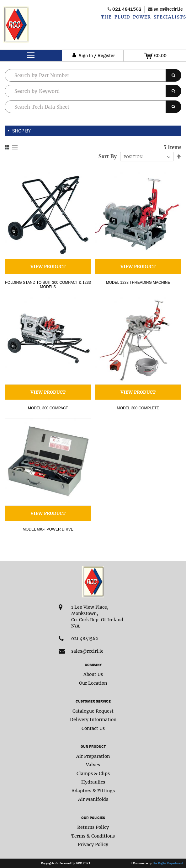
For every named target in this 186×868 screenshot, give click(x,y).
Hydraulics (93, 782)
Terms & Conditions (93, 836)
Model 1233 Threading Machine (138, 283)
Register (106, 56)
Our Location (93, 683)
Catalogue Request (93, 711)
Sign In (86, 56)
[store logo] (16, 28)
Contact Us (93, 728)
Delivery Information (93, 720)
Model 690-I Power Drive (48, 529)
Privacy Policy (93, 844)
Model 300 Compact (48, 408)
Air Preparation (93, 756)
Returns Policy (93, 827)
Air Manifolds (93, 799)
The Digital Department (168, 863)
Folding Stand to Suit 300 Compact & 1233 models (48, 285)
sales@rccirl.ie (168, 9)
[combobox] (93, 91)
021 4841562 (127, 9)
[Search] (173, 75)
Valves (93, 765)
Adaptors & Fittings (93, 791)
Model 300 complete (138, 408)
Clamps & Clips (93, 774)
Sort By (108, 156)
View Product (48, 267)
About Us (93, 674)
